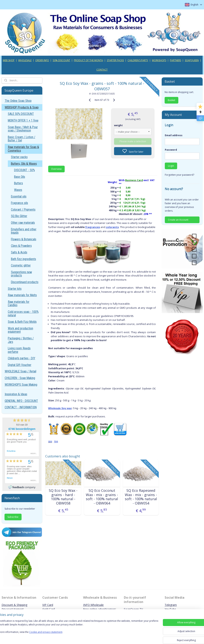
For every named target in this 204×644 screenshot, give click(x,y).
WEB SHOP (9, 60)
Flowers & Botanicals (24, 239)
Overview (57, 169)
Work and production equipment (20, 330)
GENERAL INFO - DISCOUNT (21, 401)
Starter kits (15, 289)
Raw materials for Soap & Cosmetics (23, 149)
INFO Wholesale (93, 605)
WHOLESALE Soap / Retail (20, 371)
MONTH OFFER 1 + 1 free (23, 120)
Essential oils (19, 196)
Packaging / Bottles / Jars (21, 340)
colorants (112, 227)
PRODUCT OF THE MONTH (88, 60)
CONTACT (102, 70)
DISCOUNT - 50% (24, 170)
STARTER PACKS (115, 60)
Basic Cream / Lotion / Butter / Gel (22, 139)
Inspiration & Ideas (16, 394)
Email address (174, 135)
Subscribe (13, 517)
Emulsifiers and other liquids (24, 231)
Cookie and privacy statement (56, 636)
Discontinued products (25, 282)
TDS (56, 441)
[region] (76, 631)
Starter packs (19, 157)
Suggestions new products (21, 274)
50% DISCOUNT (61, 60)
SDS (50, 441)
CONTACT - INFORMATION (21, 407)
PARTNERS (175, 60)
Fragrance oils (19, 203)
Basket (171, 100)
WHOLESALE (25, 60)
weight (118, 125)
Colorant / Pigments (23, 210)
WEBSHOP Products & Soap (22, 107)
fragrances (93, 227)
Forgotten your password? (180, 175)
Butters (19, 183)
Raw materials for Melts (22, 295)
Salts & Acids (19, 252)
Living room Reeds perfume (19, 350)
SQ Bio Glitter (19, 216)
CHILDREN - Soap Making (20, 378)
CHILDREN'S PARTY (138, 60)
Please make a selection (133, 141)
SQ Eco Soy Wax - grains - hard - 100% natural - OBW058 (63, 497)
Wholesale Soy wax (60, 408)
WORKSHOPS (159, 60)
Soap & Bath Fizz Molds (22, 322)
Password (171, 150)
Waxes (18, 190)
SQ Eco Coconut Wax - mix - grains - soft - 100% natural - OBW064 (102, 497)
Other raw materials (23, 223)
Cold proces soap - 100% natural (23, 314)
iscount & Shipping (15, 605)
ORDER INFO (42, 60)
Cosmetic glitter (21, 265)
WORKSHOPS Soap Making (21, 385)
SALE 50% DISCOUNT (21, 114)
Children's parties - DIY (22, 358)
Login (171, 166)
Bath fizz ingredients (24, 259)
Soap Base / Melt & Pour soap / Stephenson (23, 129)
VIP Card (48, 605)
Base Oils (20, 177)
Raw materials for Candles (19, 304)
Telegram (171, 605)
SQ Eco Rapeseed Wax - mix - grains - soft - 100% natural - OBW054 (141, 497)
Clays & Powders (21, 246)
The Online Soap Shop (18, 101)
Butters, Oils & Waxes (24, 164)
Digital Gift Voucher (20, 365)
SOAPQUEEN (192, 60)
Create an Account (178, 220)
